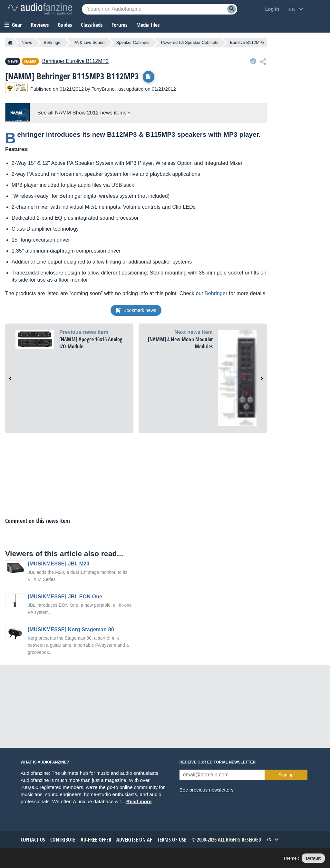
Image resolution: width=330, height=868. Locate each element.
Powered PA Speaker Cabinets (190, 42)
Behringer (53, 42)
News (27, 42)
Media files (148, 25)
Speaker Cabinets (133, 42)
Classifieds (92, 25)
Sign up (286, 775)
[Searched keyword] (160, 9)
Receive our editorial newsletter (218, 762)
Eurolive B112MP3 (247, 42)
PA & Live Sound (89, 42)
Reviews (40, 25)
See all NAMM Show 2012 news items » (84, 113)
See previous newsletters (207, 790)
